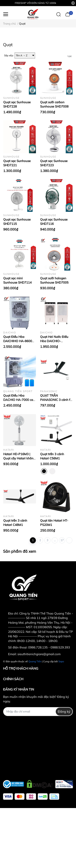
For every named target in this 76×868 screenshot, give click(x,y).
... (55, 540)
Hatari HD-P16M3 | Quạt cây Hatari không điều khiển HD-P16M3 (19, 458)
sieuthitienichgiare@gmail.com (39, 654)
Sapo (61, 661)
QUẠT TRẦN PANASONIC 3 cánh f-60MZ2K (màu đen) (56, 400)
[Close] (73, 3)
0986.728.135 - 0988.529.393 (49, 647)
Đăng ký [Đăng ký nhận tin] (64, 711)
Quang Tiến (35, 661)
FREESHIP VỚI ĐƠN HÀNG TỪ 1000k (35, 3)
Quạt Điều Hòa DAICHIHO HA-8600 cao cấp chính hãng (18, 341)
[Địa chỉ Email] (38, 712)
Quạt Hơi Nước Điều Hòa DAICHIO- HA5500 (54, 341)
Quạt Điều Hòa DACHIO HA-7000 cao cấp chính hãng (19, 400)
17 (62, 540)
